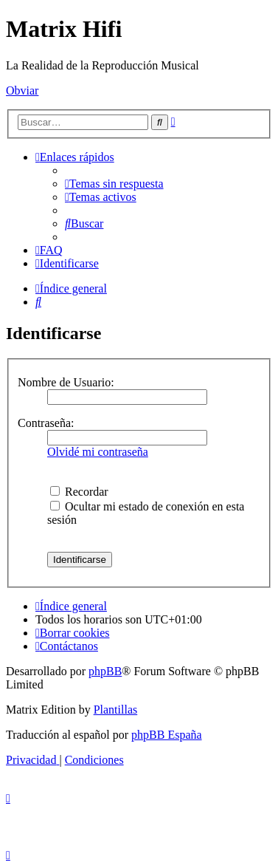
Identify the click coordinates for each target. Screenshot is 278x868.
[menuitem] (114, 184)
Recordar (79, 492)
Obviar (22, 90)
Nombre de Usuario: (66, 382)
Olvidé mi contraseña (98, 452)
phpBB (105, 671)
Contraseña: (46, 423)
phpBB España (167, 735)
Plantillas (116, 710)
